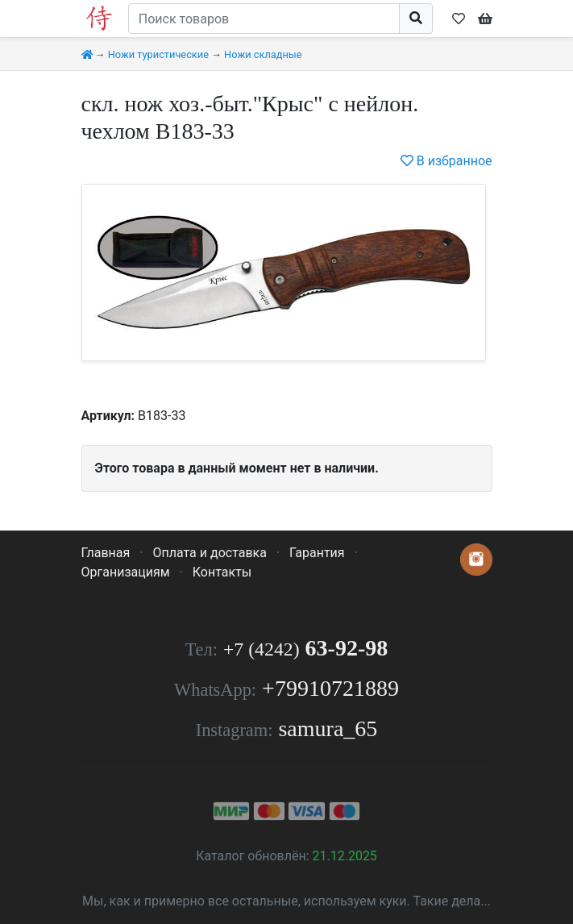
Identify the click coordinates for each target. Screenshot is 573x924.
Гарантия (317, 553)
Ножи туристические (158, 54)
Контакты (222, 572)
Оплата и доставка (209, 553)
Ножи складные (263, 54)
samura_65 (328, 728)
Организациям (126, 572)
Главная (106, 553)
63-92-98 (305, 648)
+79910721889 (330, 688)
